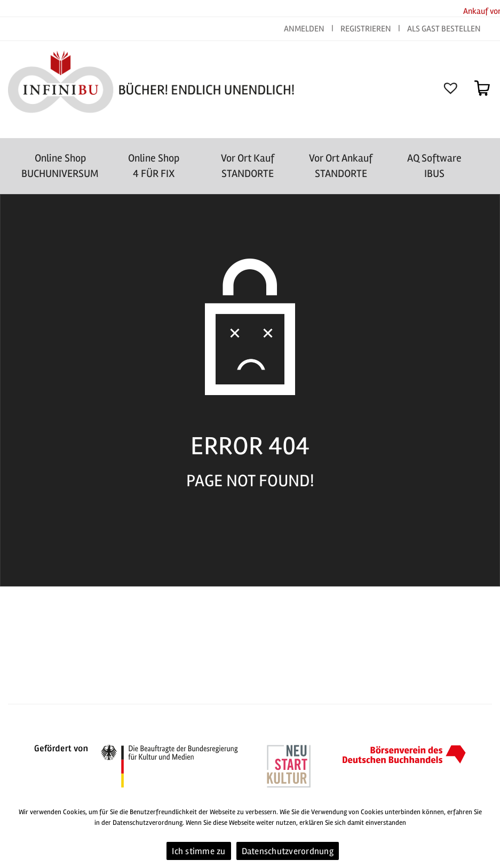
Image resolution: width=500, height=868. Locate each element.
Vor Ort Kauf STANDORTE (248, 166)
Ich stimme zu (199, 851)
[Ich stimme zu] (487, 833)
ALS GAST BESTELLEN (444, 29)
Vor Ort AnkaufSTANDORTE (341, 166)
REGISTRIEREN (366, 29)
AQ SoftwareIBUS (434, 166)
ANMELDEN (305, 29)
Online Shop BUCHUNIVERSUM (60, 166)
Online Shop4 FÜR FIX (154, 166)
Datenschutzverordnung (288, 851)
